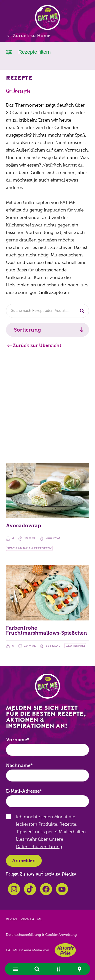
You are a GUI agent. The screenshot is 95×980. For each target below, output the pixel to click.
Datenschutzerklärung (39, 847)
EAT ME (47, 17)
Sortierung (27, 330)
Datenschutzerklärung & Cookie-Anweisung (41, 935)
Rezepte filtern (28, 52)
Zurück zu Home (32, 36)
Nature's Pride (65, 950)
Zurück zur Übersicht (37, 346)
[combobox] (47, 311)
